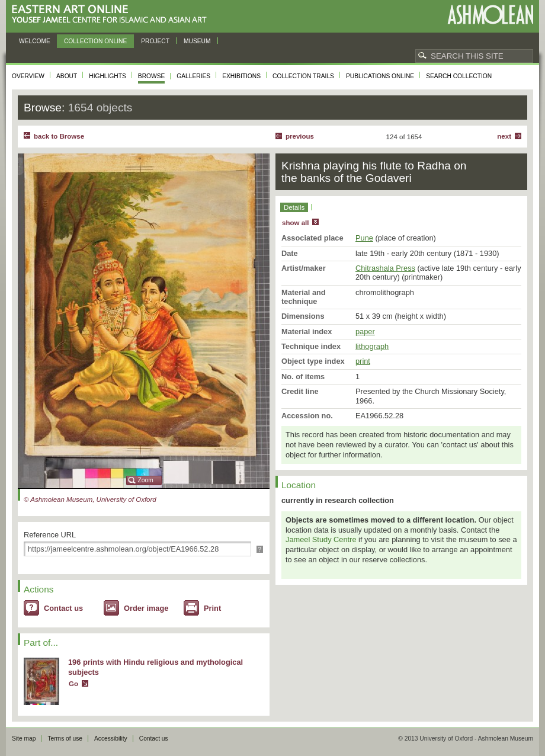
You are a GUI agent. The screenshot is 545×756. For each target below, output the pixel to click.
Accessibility (111, 739)
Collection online (95, 41)
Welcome (35, 41)
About (67, 76)
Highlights (108, 76)
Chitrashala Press (385, 268)
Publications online (380, 76)
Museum (197, 41)
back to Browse (59, 136)
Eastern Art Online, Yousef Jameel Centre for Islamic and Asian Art (112, 15)
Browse (152, 76)
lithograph (372, 346)
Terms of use (65, 739)
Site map (24, 739)
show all (295, 223)
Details (294, 207)
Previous (300, 136)
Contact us (63, 608)
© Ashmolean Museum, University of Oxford (90, 499)
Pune (364, 238)
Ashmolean (490, 15)
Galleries (193, 76)
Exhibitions (241, 76)
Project (155, 41)
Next (504, 136)
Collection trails (303, 76)
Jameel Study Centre (321, 539)
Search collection (459, 76)
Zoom (146, 480)
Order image (146, 608)
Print (212, 608)
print (363, 361)
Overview (28, 76)
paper (365, 331)
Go (73, 684)
